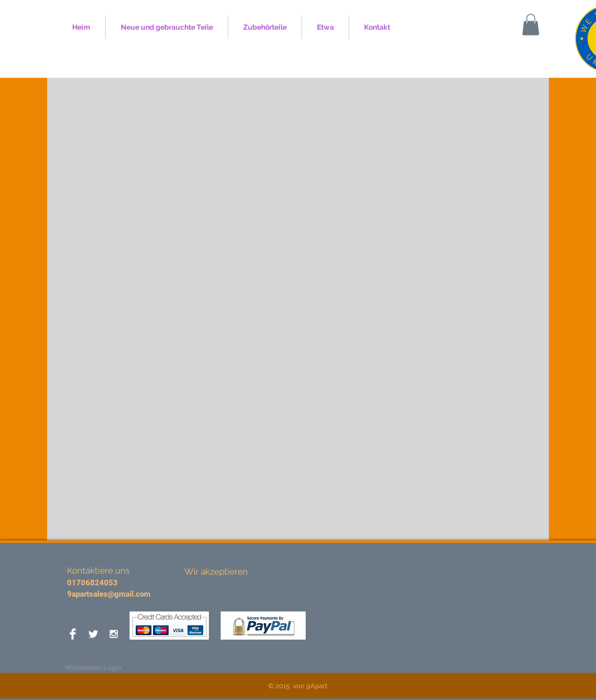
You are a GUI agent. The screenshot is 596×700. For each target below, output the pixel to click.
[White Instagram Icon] (114, 634)
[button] (531, 25)
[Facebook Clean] (73, 634)
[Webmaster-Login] (93, 668)
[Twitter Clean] (93, 634)
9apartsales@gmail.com (109, 594)
